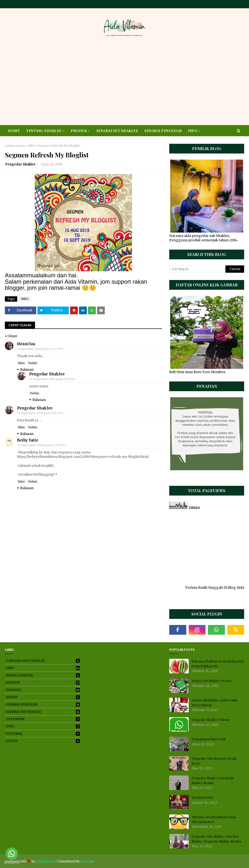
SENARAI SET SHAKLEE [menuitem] (117, 131)
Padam (33, 363)
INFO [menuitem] (193, 131)
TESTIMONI (43, 719)
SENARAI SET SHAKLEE (43, 712)
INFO (32, 146)
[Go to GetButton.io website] (12, 863)
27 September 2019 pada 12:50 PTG (41, 445)
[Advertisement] (124, 82)
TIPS (43, 726)
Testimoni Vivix (202, 797)
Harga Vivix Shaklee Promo (211, 681)
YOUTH (43, 741)
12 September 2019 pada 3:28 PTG (40, 413)
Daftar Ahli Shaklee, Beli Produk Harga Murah (214, 702)
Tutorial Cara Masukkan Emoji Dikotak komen (214, 819)
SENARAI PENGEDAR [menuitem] (163, 131)
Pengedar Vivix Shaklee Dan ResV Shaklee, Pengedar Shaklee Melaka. (217, 839)
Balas (22, 363)
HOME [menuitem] (14, 131)
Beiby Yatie (28, 440)
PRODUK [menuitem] (79, 131)
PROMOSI (43, 690)
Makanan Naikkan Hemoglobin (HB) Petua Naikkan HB (218, 664)
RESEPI (43, 697)
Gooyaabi (87, 861)
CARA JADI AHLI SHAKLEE (43, 661)
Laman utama (15, 146)
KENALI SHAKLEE (43, 675)
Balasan (27, 370)
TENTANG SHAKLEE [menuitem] (44, 131)
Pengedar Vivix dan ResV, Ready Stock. (214, 761)
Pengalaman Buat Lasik (209, 739)
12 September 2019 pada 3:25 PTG (52, 379)
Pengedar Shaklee (21, 164)
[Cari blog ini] (197, 269)
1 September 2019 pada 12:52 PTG (40, 349)
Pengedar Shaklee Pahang (210, 719)
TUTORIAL (43, 734)
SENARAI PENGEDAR (43, 704)
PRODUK (43, 683)
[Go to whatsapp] (12, 854)
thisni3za (26, 344)
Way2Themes (46, 861)
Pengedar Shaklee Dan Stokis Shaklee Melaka (213, 780)
